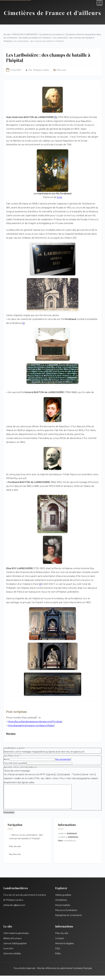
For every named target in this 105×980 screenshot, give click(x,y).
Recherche (15, 859)
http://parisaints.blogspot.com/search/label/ (31, 726)
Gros (59, 197)
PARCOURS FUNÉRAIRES (25, 34)
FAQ (58, 953)
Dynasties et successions (52, 34)
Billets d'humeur (13, 943)
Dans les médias (12, 958)
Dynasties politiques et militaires (35, 38)
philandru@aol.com (14, 910)
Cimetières (61, 904)
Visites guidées (63, 899)
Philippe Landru (41, 70)
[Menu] (100, 3)
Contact (60, 943)
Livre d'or (8, 953)
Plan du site (15, 851)
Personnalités (63, 910)
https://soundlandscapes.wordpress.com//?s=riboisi (35, 722)
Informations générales (16, 938)
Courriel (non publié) (15, 763)
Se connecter (63, 759)
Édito (58, 958)
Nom (6, 759)
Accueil (7, 34)
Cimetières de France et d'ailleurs (53, 13)
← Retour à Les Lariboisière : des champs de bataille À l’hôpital (26, 841)
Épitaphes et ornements (68, 920)
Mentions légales (64, 948)
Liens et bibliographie (15, 948)
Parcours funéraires (66, 915)
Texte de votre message (17, 771)
